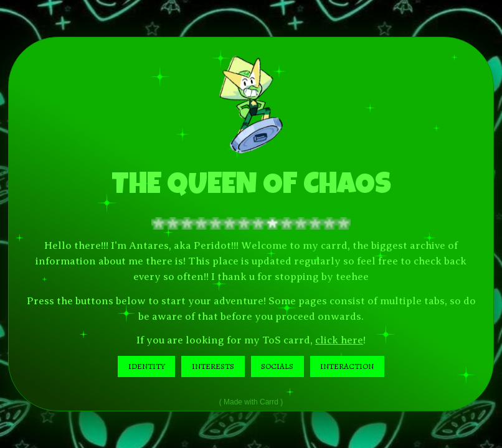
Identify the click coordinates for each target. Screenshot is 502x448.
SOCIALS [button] (277, 366)
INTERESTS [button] (213, 366)
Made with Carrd (251, 402)
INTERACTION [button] (347, 366)
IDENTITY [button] (147, 366)
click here (339, 340)
